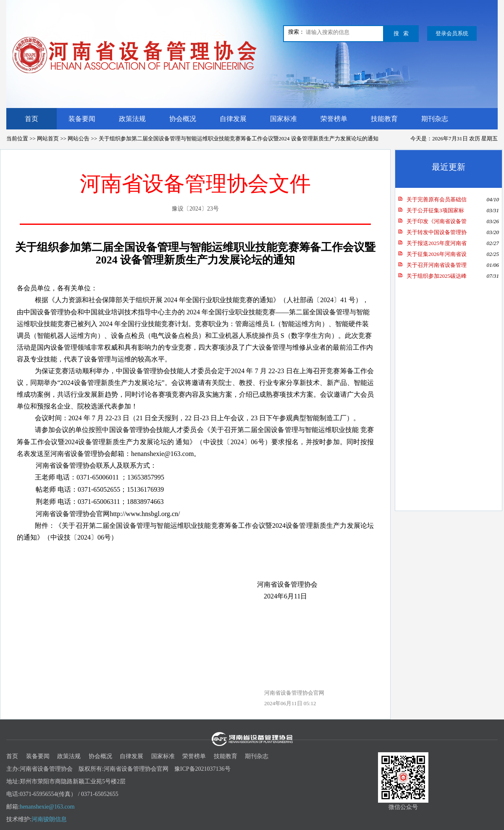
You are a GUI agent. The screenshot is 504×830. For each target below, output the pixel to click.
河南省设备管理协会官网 (294, 693)
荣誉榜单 (334, 119)
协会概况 (183, 119)
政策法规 (132, 119)
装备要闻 (82, 119)
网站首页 (48, 138)
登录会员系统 (452, 33)
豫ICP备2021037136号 (202, 769)
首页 (31, 119)
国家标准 (283, 119)
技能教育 (384, 119)
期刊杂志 (435, 119)
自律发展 (233, 119)
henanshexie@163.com (47, 807)
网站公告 (79, 138)
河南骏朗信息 (49, 819)
